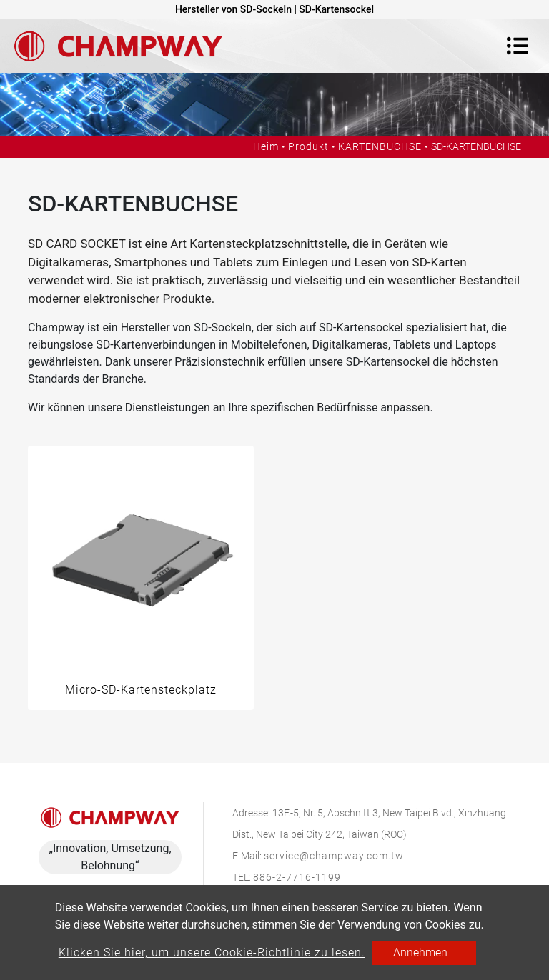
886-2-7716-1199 (297, 877)
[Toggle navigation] (518, 46)
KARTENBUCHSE (380, 146)
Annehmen (420, 952)
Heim (266, 146)
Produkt (308, 146)
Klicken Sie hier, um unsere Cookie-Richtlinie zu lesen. (212, 952)
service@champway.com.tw (334, 856)
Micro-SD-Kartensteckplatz (141, 690)
